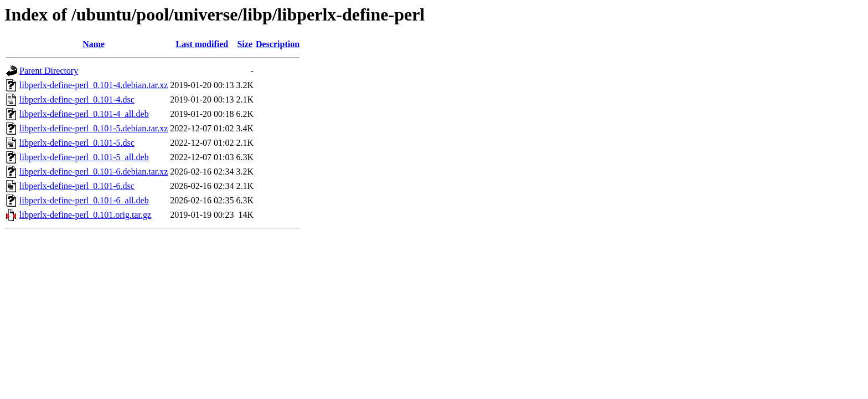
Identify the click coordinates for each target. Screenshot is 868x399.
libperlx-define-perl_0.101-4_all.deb (84, 114)
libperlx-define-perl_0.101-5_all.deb (84, 157)
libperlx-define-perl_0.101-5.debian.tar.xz (94, 128)
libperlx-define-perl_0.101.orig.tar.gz (85, 215)
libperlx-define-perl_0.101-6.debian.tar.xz (94, 172)
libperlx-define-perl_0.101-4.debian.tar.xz (94, 85)
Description (278, 44)
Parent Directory (49, 71)
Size (245, 44)
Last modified (202, 44)
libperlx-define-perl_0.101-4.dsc (77, 99)
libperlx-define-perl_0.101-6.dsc (77, 186)
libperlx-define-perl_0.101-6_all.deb (84, 200)
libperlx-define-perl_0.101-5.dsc (77, 143)
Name (94, 44)
